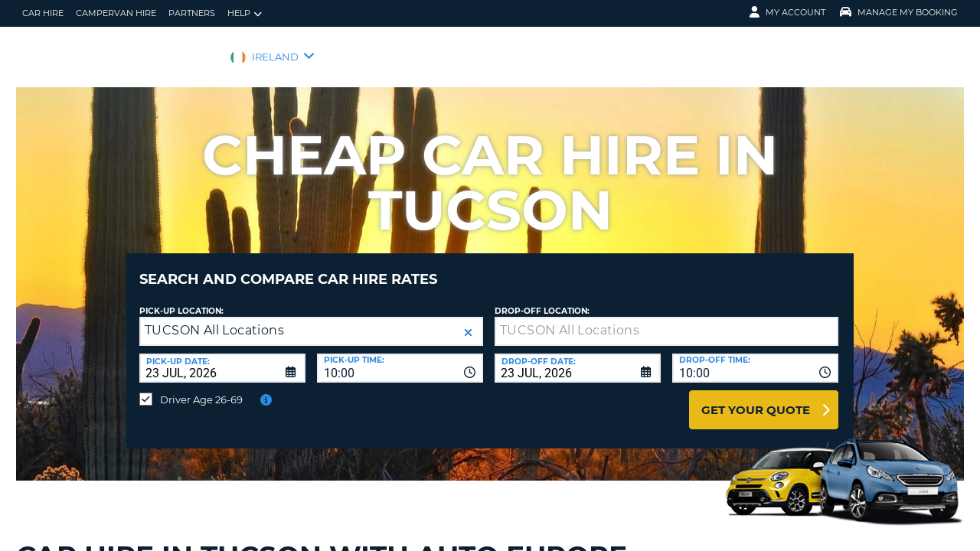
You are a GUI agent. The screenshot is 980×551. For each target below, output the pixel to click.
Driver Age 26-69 (201, 388)
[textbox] (666, 320)
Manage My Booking (899, 12)
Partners (192, 13)
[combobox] (400, 357)
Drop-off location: (542, 300)
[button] (468, 321)
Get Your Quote (756, 398)
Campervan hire (116, 13)
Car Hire (43, 13)
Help (245, 13)
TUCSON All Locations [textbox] (214, 319)
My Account (787, 12)
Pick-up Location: (181, 300)
